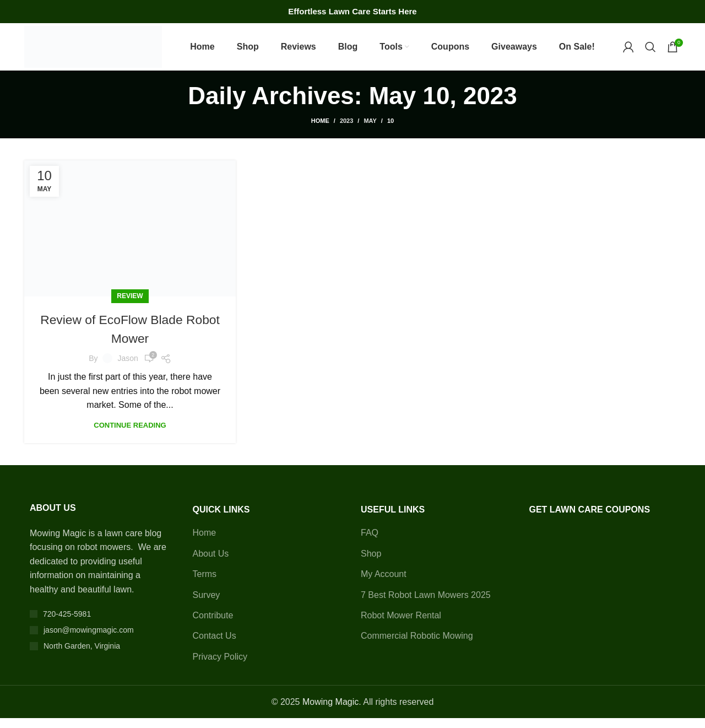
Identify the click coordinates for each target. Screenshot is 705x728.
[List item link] (100, 623)
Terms (205, 584)
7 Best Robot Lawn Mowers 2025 (426, 604)
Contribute (213, 625)
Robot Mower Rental (401, 625)
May (370, 131)
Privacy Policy (220, 666)
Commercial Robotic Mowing (417, 646)
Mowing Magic (330, 711)
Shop (371, 563)
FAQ (370, 543)
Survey (207, 604)
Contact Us (215, 646)
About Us (211, 563)
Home (320, 131)
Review (130, 306)
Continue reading (130, 435)
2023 (346, 131)
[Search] (650, 52)
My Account (384, 584)
